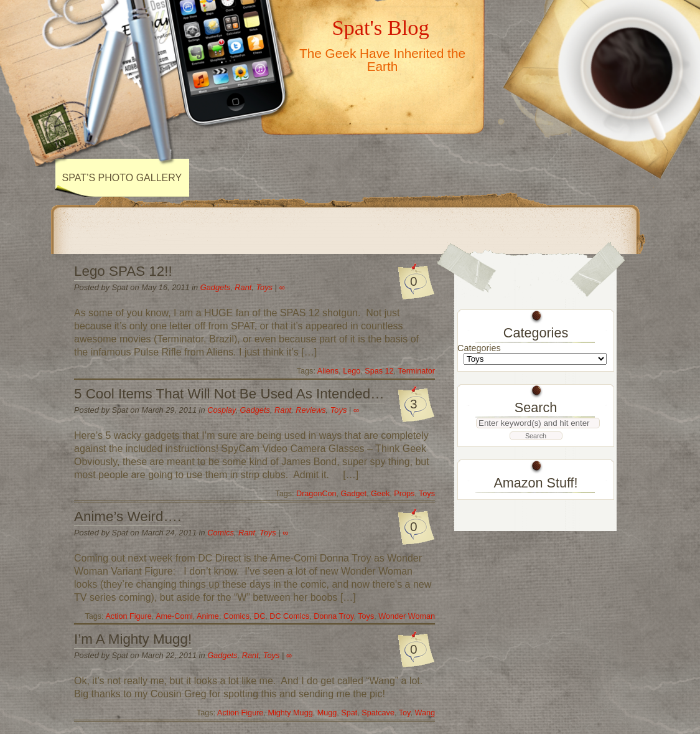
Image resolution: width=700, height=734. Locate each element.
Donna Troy (334, 616)
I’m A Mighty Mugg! (133, 639)
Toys (264, 287)
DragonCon (316, 494)
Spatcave (378, 713)
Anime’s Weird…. (128, 516)
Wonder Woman (407, 616)
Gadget (354, 494)
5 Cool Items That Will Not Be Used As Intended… (229, 394)
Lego (352, 371)
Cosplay (221, 410)
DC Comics (289, 616)
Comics (221, 533)
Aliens (328, 371)
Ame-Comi (174, 616)
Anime (208, 616)
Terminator (416, 371)
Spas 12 (379, 371)
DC (259, 616)
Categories (479, 348)
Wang (425, 713)
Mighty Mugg (290, 713)
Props (404, 494)
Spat (349, 713)
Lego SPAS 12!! (123, 271)
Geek (380, 494)
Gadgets (215, 287)
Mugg (327, 713)
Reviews (310, 410)
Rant (243, 287)
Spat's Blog (380, 27)
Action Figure (128, 616)
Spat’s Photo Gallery (122, 178)
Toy (405, 713)
